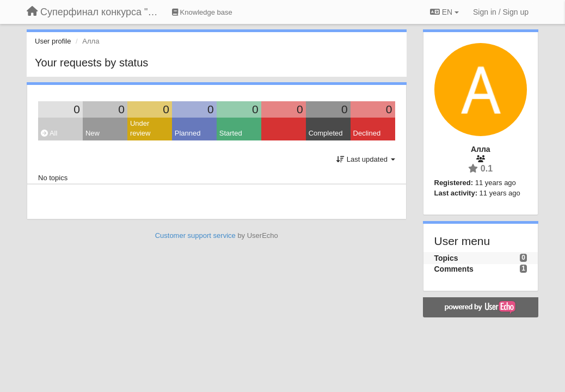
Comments (454, 269)
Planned (188, 133)
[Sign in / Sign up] (501, 12)
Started (231, 133)
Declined (367, 133)
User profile (53, 41)
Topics (446, 258)
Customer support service (195, 235)
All (49, 133)
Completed (326, 133)
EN (444, 12)
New (93, 133)
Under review (140, 128)
